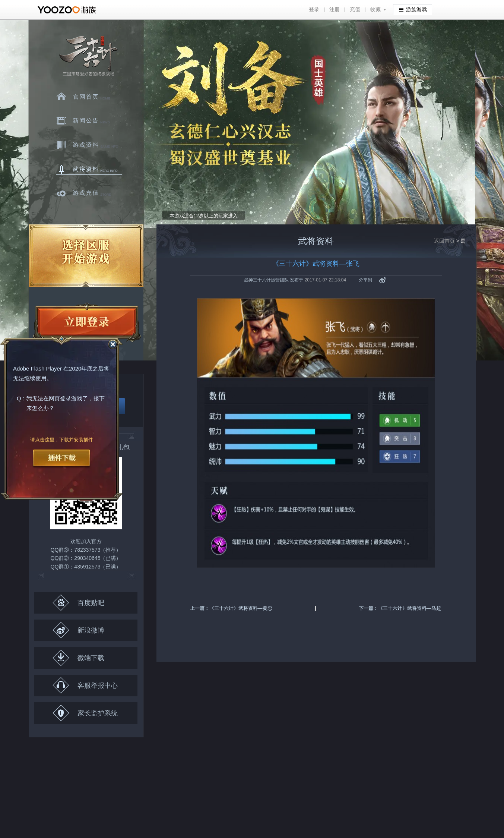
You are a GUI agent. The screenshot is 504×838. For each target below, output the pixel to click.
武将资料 (89, 169)
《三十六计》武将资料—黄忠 (241, 608)
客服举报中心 (85, 685)
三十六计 (88, 56)
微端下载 (78, 658)
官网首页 (89, 97)
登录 (314, 10)
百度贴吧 (78, 603)
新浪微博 (78, 630)
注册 (335, 10)
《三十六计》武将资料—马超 (410, 608)
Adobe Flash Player (37, 369)
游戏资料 (89, 145)
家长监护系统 (85, 713)
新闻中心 (89, 121)
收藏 (375, 10)
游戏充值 (89, 193)
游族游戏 (413, 9)
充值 (355, 10)
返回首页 (444, 241)
